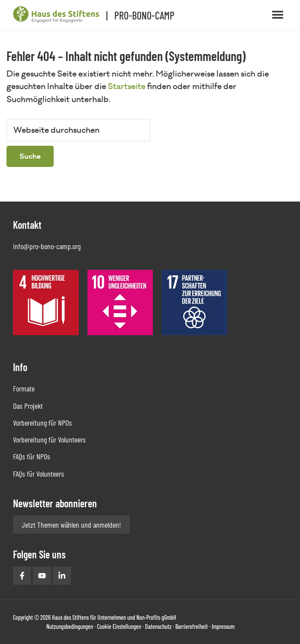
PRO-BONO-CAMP (144, 15)
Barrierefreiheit (192, 626)
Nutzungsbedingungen (70, 626)
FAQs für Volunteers (39, 474)
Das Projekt (28, 406)
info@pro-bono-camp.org (47, 246)
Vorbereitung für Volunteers (49, 439)
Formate (24, 388)
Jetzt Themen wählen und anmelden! (71, 525)
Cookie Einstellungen (119, 626)
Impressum (223, 626)
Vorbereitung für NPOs (42, 423)
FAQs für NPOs (32, 456)
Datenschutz (158, 626)
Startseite (127, 87)
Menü (278, 14)
